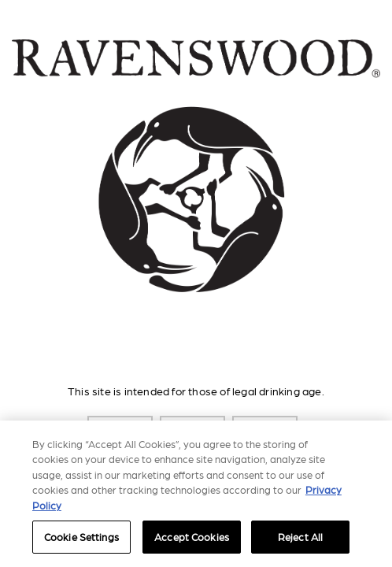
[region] (196, 494)
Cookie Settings (81, 537)
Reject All (300, 537)
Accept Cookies (192, 537)
